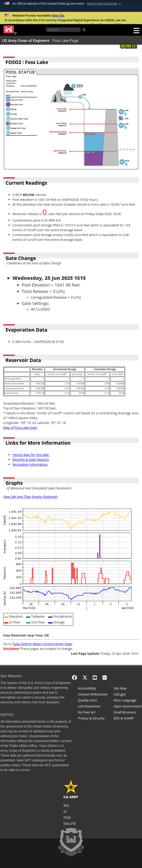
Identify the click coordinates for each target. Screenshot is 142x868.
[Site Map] (128, 689)
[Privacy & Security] (93, 719)
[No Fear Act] (93, 713)
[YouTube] (95, 677)
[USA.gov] (128, 695)
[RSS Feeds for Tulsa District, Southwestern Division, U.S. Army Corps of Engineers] (71, 806)
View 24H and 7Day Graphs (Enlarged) (30, 497)
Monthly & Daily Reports (31, 460)
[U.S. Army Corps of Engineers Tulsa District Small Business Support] (128, 713)
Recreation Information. (30, 464)
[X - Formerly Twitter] (85, 677)
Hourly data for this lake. (31, 455)
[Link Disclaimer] (93, 707)
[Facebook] (74, 677)
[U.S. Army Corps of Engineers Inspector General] (71, 812)
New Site (58, 15)
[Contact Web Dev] (93, 695)
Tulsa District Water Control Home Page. (42, 644)
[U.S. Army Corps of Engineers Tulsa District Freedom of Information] (71, 818)
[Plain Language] (128, 701)
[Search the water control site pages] (63, 30)
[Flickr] (105, 677)
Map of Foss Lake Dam (20, 428)
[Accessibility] (93, 689)
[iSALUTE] (71, 824)
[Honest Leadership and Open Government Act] (128, 707)
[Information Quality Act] (93, 701)
